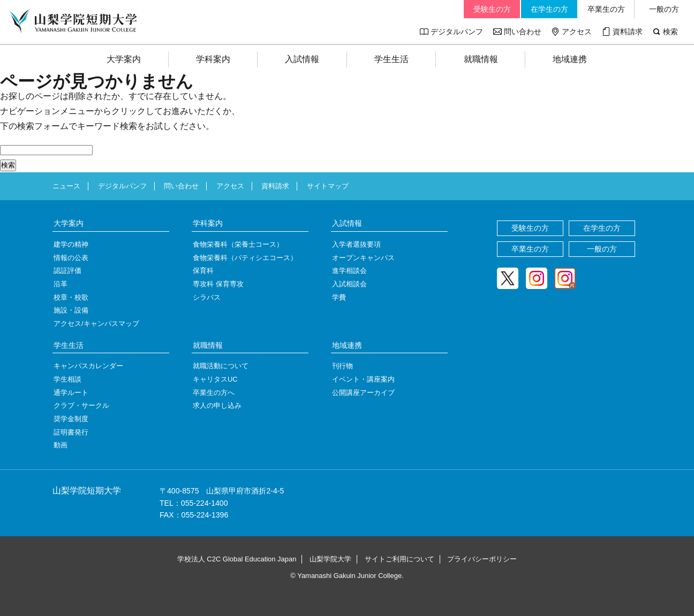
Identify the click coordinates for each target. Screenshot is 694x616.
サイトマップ (328, 186)
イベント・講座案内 (363, 379)
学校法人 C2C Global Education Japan (237, 559)
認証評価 (67, 271)
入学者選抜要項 (356, 244)
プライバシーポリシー (482, 559)
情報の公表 (71, 258)
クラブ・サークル (81, 405)
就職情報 (481, 59)
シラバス (207, 297)
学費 (339, 297)
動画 (61, 445)
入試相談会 (349, 284)
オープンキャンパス (363, 258)
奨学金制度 (71, 419)
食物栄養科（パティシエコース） (245, 258)
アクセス (577, 32)
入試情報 (302, 59)
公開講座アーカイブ (363, 393)
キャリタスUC (215, 379)
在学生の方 (549, 9)
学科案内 (213, 59)
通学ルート (71, 393)
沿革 (61, 284)
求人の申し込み (217, 405)
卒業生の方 (606, 9)
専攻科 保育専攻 (218, 284)
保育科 (203, 271)
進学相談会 (349, 271)
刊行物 (342, 366)
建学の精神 (71, 244)
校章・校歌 (71, 297)
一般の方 (664, 9)
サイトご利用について (399, 559)
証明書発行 (71, 432)
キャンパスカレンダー (88, 366)
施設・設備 (71, 310)
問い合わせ (523, 32)
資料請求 (628, 32)
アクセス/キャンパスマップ (96, 324)
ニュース (66, 186)
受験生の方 (492, 9)
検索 (670, 32)
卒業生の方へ (214, 393)
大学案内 (124, 59)
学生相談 (67, 379)
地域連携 (570, 59)
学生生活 (391, 59)
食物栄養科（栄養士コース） (238, 244)
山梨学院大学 (330, 559)
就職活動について (221, 366)
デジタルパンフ (457, 32)
